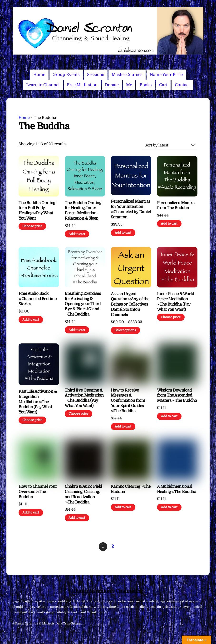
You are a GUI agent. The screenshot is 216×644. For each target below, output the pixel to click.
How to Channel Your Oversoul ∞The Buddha (38, 492)
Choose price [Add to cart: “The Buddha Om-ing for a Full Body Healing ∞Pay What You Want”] (32, 226)
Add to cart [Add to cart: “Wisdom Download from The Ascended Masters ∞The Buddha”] (169, 416)
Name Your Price (166, 75)
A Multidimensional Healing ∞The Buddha (177, 489)
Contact (182, 85)
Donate (112, 85)
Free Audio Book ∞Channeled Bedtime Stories (37, 299)
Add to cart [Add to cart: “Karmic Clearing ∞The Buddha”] (123, 507)
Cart (163, 85)
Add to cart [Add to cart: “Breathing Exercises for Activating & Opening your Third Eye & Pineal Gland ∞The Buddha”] (77, 330)
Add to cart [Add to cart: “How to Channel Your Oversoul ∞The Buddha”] (31, 512)
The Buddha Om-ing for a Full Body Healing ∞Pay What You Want (37, 211)
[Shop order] (170, 145)
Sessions (96, 75)
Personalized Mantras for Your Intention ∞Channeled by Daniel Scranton (131, 209)
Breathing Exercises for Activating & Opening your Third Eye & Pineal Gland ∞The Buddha (83, 304)
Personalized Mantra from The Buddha (176, 205)
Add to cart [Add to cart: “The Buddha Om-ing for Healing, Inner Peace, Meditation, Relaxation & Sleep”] (77, 234)
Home (39, 75)
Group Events (66, 75)
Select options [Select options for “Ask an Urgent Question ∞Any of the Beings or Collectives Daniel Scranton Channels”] (125, 330)
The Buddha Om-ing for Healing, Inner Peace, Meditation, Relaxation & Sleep (83, 211)
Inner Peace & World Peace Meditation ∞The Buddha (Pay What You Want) (175, 302)
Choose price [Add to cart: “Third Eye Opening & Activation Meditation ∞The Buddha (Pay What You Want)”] (78, 414)
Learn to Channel (43, 85)
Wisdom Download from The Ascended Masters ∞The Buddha (177, 395)
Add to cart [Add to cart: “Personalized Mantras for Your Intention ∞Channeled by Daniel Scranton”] (123, 233)
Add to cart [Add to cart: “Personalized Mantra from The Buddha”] (169, 224)
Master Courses (127, 75)
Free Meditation (82, 85)
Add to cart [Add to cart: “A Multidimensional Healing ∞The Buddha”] (169, 507)
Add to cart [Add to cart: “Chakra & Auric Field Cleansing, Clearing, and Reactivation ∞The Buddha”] (77, 518)
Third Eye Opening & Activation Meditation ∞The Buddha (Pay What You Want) (84, 398)
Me (129, 85)
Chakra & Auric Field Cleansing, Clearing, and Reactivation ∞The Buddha (83, 494)
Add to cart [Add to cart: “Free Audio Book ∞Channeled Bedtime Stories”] (31, 319)
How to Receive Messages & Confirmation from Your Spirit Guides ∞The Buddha (128, 401)
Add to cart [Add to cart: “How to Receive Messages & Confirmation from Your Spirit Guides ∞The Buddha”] (123, 426)
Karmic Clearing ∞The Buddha (131, 489)
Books (146, 85)
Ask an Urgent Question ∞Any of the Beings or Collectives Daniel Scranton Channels (130, 304)
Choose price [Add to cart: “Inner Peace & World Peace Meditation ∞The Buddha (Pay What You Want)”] (171, 317)
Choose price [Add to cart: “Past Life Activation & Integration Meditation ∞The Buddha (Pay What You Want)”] (32, 420)
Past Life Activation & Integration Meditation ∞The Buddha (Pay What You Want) (38, 402)
